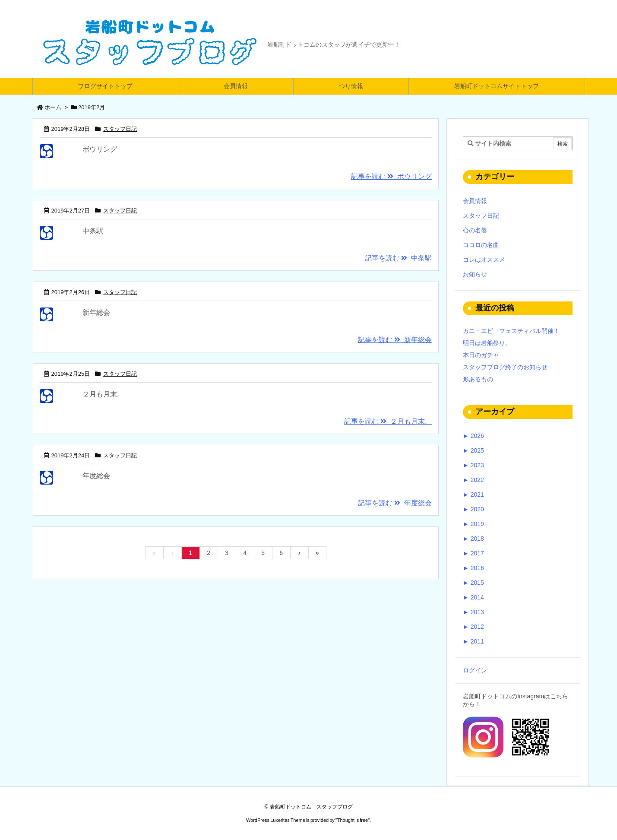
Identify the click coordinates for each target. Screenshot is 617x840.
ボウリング (100, 149)
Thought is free (353, 820)
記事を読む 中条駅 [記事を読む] (398, 258)
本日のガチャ (481, 355)
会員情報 (475, 201)
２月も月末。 (103, 394)
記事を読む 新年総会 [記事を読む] (395, 340)
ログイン (475, 670)
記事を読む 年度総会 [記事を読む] (395, 503)
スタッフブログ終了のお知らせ (505, 367)
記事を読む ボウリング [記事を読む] (391, 176)
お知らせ (475, 274)
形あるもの (478, 379)
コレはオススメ (484, 260)
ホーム (53, 107)
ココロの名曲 (481, 245)
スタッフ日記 (120, 129)
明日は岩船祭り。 (487, 343)
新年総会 (96, 312)
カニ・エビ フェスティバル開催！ (511, 331)
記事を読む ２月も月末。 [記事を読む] (388, 421)
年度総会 (96, 476)
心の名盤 (475, 230)
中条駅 (93, 231)
